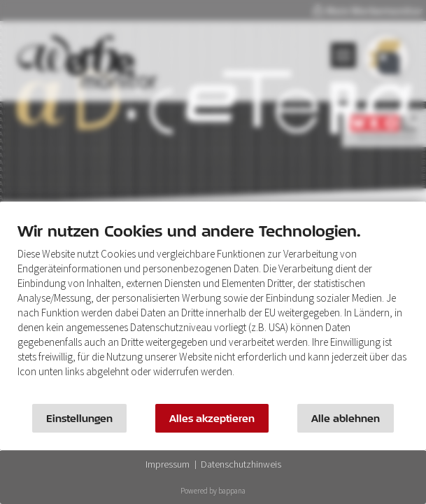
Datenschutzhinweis (241, 464)
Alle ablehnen (346, 418)
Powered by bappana (213, 491)
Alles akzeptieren (212, 418)
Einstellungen (79, 418)
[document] (213, 310)
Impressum (168, 464)
